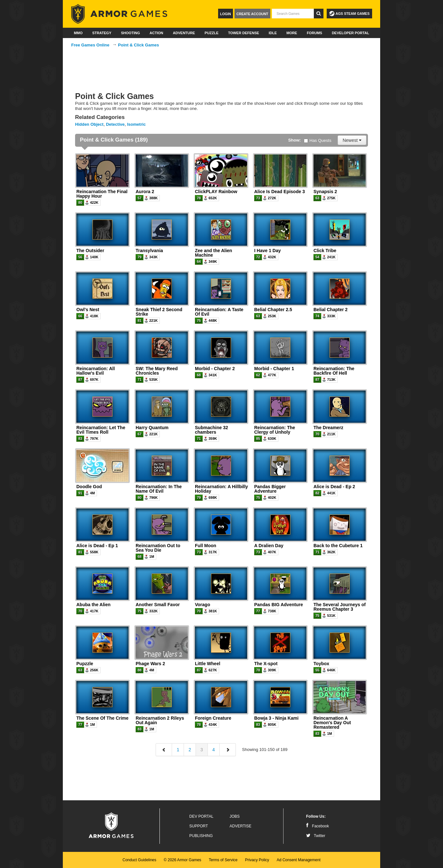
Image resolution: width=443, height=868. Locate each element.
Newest (352, 140)
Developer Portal (351, 33)
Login (226, 14)
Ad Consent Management (299, 860)
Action (156, 33)
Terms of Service (223, 860)
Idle (273, 33)
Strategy (102, 33)
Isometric (137, 124)
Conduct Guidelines (139, 860)
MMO (78, 33)
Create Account (252, 14)
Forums (314, 33)
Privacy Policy (257, 860)
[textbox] (293, 14)
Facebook (318, 826)
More (292, 33)
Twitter (316, 836)
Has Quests (318, 140)
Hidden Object (89, 124)
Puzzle (212, 33)
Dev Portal (202, 816)
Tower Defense (244, 33)
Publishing (201, 836)
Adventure (184, 33)
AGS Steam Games (349, 14)
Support (199, 826)
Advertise (241, 826)
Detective (115, 124)
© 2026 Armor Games (182, 860)
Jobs (235, 816)
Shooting (130, 33)
